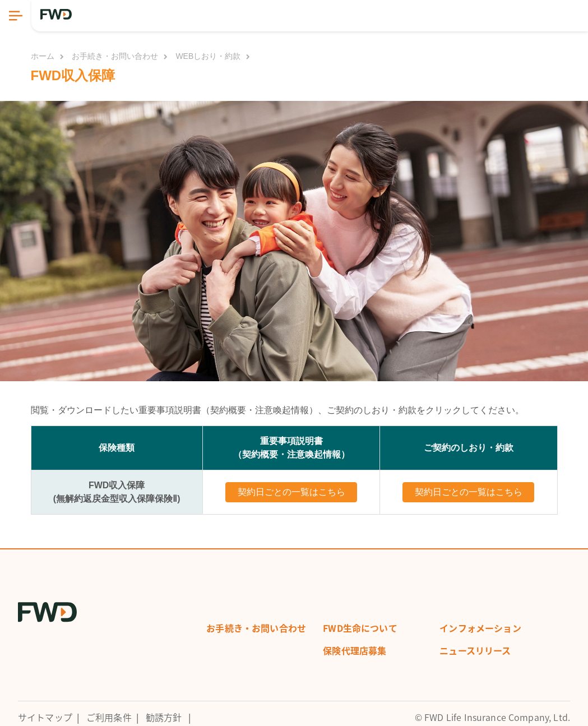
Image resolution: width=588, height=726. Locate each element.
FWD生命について (360, 628)
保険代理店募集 (355, 650)
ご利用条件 (109, 717)
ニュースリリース (475, 650)
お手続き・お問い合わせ (115, 56)
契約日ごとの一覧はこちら (291, 492)
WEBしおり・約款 (208, 56)
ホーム (43, 56)
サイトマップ (45, 717)
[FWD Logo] (56, 14)
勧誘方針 (164, 717)
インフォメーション (480, 628)
